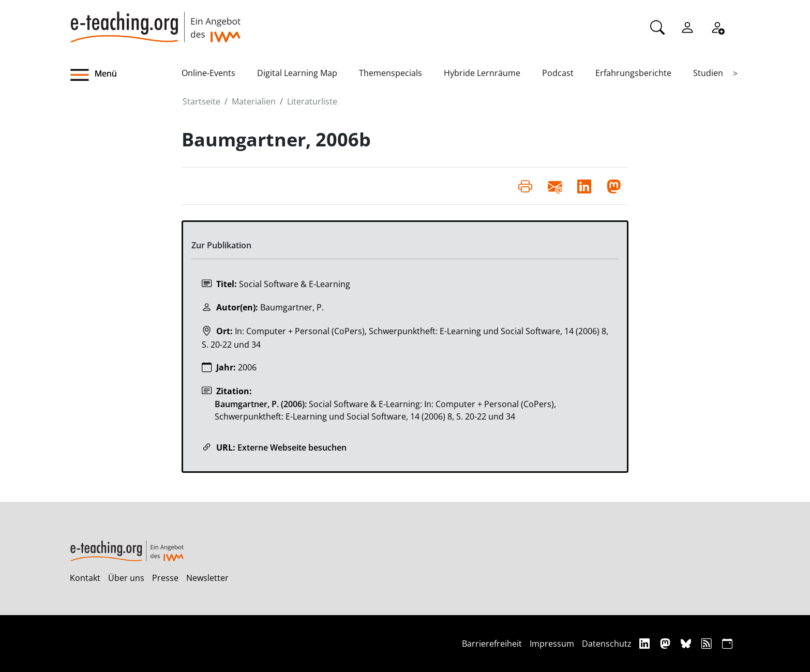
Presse (165, 578)
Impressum (552, 644)
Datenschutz (607, 644)
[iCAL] (727, 643)
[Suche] (657, 26)
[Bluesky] (687, 643)
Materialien (254, 101)
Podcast (558, 73)
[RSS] (708, 643)
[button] (126, 75)
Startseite (201, 101)
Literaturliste (312, 101)
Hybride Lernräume (482, 73)
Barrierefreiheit (492, 644)
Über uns (126, 578)
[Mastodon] (666, 643)
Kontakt (85, 578)
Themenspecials (391, 73)
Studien (708, 73)
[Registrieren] (717, 26)
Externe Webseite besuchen (292, 447)
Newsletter (207, 578)
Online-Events (208, 73)
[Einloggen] (687, 26)
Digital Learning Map (297, 73)
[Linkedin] (646, 643)
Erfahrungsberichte (633, 73)
